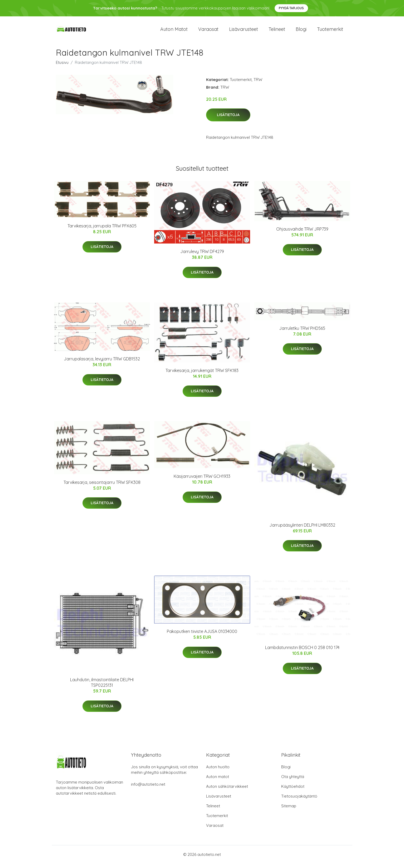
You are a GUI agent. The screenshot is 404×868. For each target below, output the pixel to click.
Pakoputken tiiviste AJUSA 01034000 (202, 636)
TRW (258, 84)
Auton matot (174, 32)
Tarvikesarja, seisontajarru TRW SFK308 (102, 487)
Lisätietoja (228, 120)
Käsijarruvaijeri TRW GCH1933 (202, 481)
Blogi (301, 32)
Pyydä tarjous (291, 8)
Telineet (277, 32)
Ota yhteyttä (293, 781)
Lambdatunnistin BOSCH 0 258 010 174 (302, 652)
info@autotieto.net (148, 789)
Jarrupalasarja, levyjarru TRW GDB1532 (102, 363)
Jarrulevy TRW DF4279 (202, 256)
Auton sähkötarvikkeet (227, 791)
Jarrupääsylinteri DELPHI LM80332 (302, 530)
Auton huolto (218, 771)
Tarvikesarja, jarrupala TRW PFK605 (102, 230)
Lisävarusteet (244, 32)
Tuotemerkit (330, 32)
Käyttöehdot (293, 791)
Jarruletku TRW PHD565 (302, 333)
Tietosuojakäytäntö (299, 801)
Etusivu (62, 67)
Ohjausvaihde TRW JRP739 (302, 233)
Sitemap (289, 810)
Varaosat (208, 32)
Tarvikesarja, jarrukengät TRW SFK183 (202, 375)
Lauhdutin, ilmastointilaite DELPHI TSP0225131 (102, 687)
